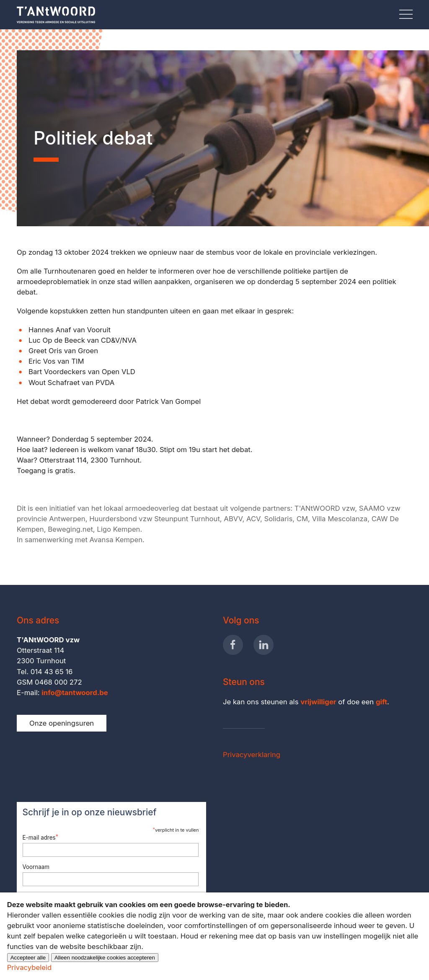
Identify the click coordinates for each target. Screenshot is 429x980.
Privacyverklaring (252, 755)
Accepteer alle (28, 958)
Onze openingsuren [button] (62, 723)
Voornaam (36, 867)
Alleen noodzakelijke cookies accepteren (105, 958)
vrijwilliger (318, 702)
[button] (406, 15)
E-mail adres (41, 837)
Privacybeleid (29, 967)
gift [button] (381, 702)
